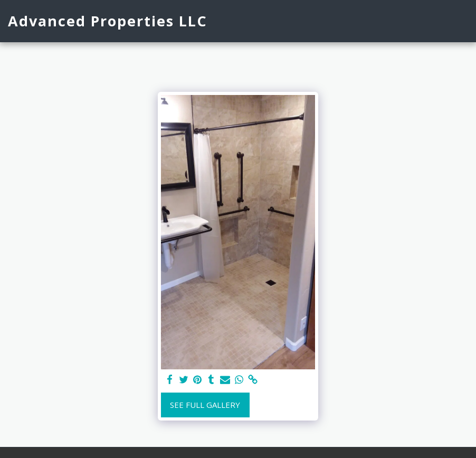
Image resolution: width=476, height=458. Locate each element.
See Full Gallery (205, 405)
